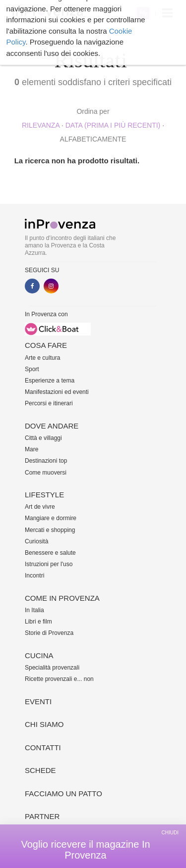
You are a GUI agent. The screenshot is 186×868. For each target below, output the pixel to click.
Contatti (43, 747)
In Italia (34, 610)
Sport (32, 369)
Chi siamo (44, 724)
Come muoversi (46, 473)
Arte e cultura (42, 358)
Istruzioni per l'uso (49, 564)
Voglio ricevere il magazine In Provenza (85, 850)
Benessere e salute (50, 553)
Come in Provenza (62, 598)
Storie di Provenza (49, 633)
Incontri (34, 576)
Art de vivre (40, 507)
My (143, 13)
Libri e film (38, 622)
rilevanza (41, 125)
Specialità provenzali (52, 668)
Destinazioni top (46, 461)
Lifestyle (44, 495)
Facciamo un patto (63, 794)
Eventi (38, 701)
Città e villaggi (43, 438)
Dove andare (52, 426)
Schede (40, 770)
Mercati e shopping (50, 530)
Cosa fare (46, 345)
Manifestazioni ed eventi (57, 392)
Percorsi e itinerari (49, 403)
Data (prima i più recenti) (113, 125)
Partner (42, 816)
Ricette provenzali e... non (59, 679)
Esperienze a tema (50, 381)
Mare (31, 449)
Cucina (39, 655)
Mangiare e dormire (51, 518)
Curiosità (36, 541)
